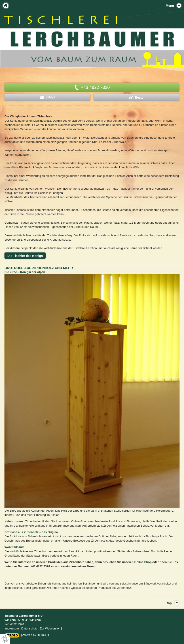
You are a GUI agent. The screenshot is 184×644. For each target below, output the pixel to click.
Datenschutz (29, 628)
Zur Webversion (50, 628)
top (169, 603)
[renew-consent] (5, 639)
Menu (170, 6)
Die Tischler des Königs (25, 256)
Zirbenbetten (33, 521)
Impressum (12, 628)
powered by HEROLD (35, 635)
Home (6, 6)
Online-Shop (79, 521)
